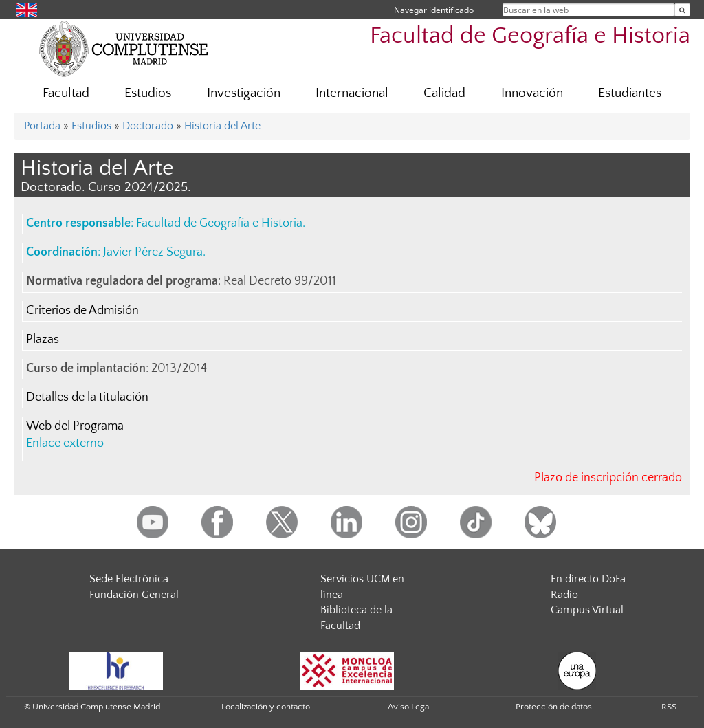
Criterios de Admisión (82, 311)
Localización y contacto (266, 707)
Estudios (148, 93)
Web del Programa (75, 426)
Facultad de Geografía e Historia (530, 36)
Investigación (244, 93)
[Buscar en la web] (682, 10)
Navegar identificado (434, 10)
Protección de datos (554, 707)
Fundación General (134, 595)
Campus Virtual (587, 610)
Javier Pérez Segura (153, 252)
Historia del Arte (222, 126)
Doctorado (148, 126)
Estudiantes (630, 93)
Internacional (352, 93)
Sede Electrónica (129, 579)
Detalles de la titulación (87, 397)
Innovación (532, 93)
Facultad (66, 93)
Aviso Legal (409, 707)
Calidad (444, 93)
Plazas (43, 340)
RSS (669, 707)
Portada (42, 126)
